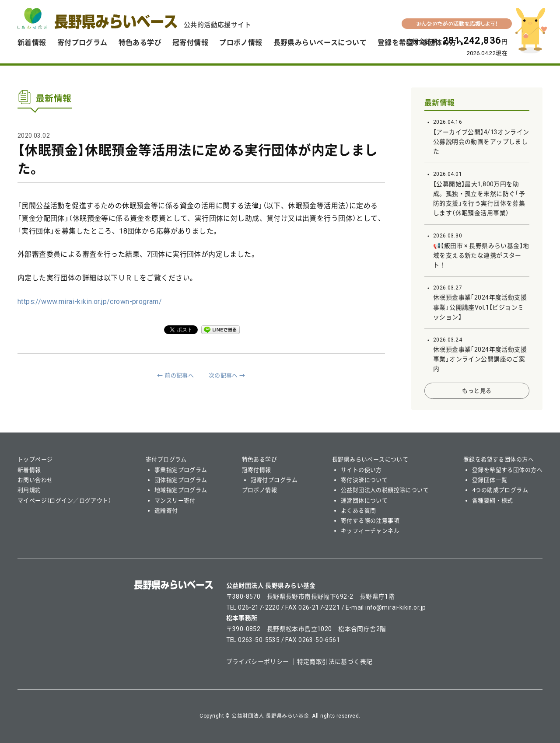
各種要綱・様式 (493, 501)
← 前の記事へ (175, 375)
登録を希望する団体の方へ (499, 459)
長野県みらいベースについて (320, 43)
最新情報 (440, 103)
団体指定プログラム (181, 480)
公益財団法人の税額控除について (385, 490)
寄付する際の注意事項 (370, 521)
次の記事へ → (227, 375)
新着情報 (32, 43)
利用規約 (29, 490)
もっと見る (477, 391)
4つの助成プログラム (500, 490)
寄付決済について (364, 480)
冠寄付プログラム (274, 480)
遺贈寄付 (166, 511)
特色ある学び (140, 43)
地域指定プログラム (181, 490)
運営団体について (364, 501)
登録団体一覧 (490, 480)
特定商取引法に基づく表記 (335, 662)
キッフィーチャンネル (370, 531)
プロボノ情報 (241, 43)
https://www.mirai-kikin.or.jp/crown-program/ (90, 302)
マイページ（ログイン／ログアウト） (64, 501)
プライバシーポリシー (258, 662)
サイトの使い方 (361, 470)
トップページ (35, 459)
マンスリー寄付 (175, 501)
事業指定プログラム (181, 470)
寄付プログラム (82, 43)
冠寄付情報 (190, 43)
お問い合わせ (35, 480)
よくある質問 (359, 511)
